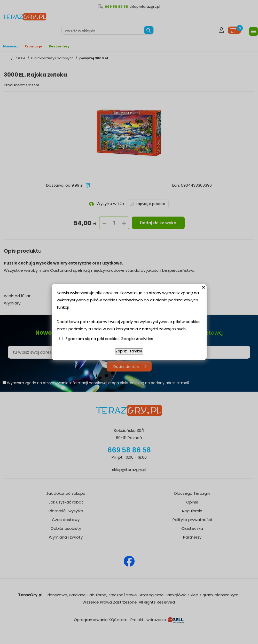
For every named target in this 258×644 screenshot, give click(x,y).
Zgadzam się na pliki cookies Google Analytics (109, 339)
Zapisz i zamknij (129, 351)
